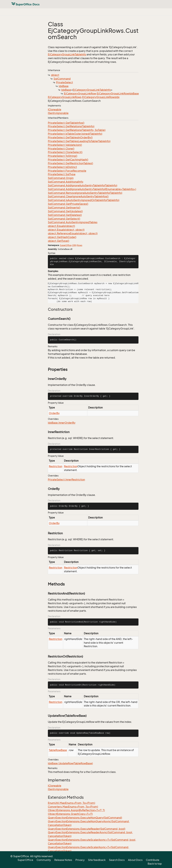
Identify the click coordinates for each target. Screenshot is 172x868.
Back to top (155, 864)
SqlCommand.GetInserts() (64, 208)
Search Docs (117, 860)
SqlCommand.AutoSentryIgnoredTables (73, 222)
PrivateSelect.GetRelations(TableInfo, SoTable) (77, 130)
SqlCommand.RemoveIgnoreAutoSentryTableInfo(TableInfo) (85, 193)
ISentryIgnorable (58, 113)
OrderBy (54, 413)
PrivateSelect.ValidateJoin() (65, 145)
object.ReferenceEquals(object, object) (73, 233)
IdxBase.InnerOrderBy (62, 423)
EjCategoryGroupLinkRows (65, 97)
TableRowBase (58, 750)
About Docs (135, 860)
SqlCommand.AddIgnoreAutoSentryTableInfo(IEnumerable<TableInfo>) (92, 189)
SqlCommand (62, 79)
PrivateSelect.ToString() (63, 156)
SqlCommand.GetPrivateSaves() (68, 204)
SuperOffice (66, 245)
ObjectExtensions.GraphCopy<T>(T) (70, 814)
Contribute (153, 860)
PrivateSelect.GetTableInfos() (66, 123)
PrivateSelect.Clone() (61, 149)
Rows (80, 245)
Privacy (80, 860)
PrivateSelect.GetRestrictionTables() (70, 163)
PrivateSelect (64, 82)
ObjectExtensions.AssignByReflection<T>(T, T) (76, 810)
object (55, 75)
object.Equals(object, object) (66, 230)
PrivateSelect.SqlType (62, 174)
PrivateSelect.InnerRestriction (66, 480)
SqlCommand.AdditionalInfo (66, 182)
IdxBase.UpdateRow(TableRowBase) (70, 763)
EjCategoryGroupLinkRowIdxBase (118, 94)
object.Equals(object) (61, 226)
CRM (74, 245)
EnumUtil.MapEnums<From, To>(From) (71, 803)
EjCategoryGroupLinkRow (80, 94)
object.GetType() (59, 241)
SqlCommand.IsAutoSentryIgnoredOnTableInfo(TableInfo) (84, 200)
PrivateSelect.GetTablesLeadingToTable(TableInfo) (79, 141)
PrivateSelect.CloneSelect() (65, 152)
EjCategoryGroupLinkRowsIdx (101, 97)
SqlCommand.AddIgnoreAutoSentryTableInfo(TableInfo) (83, 185)
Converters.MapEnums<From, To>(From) (73, 807)
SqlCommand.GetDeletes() (65, 215)
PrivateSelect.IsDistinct (62, 167)
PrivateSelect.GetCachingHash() (68, 160)
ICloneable (55, 110)
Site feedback (97, 860)
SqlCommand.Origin (61, 178)
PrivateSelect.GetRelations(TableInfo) (71, 126)
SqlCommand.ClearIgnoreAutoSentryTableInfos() (78, 196)
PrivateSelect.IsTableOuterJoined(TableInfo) (75, 134)
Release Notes (63, 860)
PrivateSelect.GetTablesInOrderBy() (70, 137)
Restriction (56, 466)
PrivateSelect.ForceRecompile (67, 171)
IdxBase (64, 86)
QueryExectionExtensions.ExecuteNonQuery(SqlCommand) (85, 818)
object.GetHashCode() (62, 237)
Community (44, 860)
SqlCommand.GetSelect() (64, 219)
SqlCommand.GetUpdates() (65, 211)
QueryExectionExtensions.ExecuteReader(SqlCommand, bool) (87, 829)
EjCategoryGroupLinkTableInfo (67, 54)
